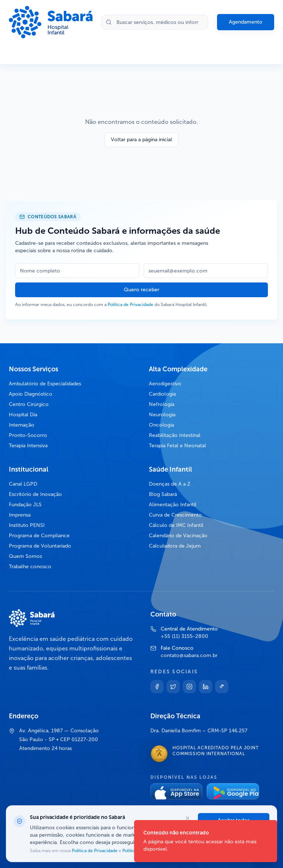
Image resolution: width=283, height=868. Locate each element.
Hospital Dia (23, 415)
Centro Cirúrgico (29, 404)
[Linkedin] (206, 687)
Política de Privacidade (130, 305)
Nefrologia (162, 404)
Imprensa (20, 515)
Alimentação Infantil (173, 505)
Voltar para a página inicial (141, 140)
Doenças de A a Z (170, 484)
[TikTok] (222, 687)
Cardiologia (162, 394)
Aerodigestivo (165, 384)
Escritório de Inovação (35, 494)
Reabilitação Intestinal (175, 435)
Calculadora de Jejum (175, 546)
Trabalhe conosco (30, 567)
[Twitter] (173, 687)
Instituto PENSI (27, 525)
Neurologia (162, 415)
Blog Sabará (163, 494)
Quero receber (141, 290)
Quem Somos (25, 556)
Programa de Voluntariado (40, 546)
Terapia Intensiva (28, 446)
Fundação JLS (25, 505)
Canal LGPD (23, 484)
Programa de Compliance (39, 536)
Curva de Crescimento (175, 515)
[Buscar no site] (155, 22)
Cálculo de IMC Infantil (176, 525)
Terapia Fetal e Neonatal (177, 446)
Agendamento (246, 22)
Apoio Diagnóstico (31, 394)
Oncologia (161, 425)
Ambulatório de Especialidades (45, 384)
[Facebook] (157, 687)
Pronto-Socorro (28, 435)
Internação (22, 425)
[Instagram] (189, 687)
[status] (206, 841)
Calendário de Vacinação (178, 536)
